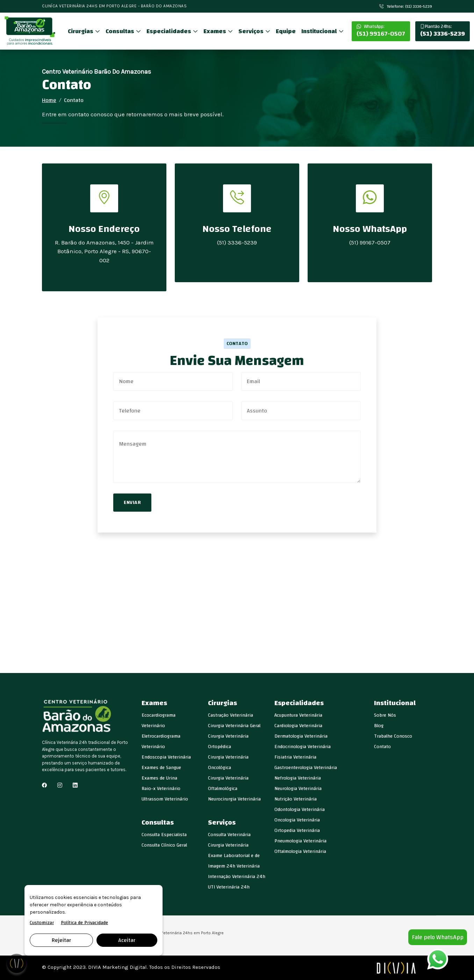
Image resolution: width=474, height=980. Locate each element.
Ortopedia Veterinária (297, 831)
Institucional (320, 31)
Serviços (252, 31)
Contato (382, 747)
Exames (216, 31)
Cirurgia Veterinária (228, 845)
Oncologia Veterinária (297, 820)
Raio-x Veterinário (161, 789)
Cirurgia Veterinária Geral (234, 726)
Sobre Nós (385, 715)
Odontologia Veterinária (300, 810)
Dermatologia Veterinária (301, 736)
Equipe (286, 31)
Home (49, 100)
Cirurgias (81, 31)
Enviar (132, 503)
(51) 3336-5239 (443, 31)
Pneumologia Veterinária (300, 841)
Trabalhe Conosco (393, 736)
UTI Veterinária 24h (229, 887)
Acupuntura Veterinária (298, 715)
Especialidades (170, 31)
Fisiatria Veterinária (295, 757)
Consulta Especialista (164, 835)
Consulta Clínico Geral (164, 845)
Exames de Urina (159, 778)
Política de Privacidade (84, 923)
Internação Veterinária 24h (237, 877)
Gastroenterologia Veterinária (306, 768)
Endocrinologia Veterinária (303, 747)
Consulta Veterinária (229, 835)
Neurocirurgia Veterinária (234, 799)
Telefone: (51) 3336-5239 (406, 6)
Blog (379, 726)
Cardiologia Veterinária (298, 726)
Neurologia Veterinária (298, 789)
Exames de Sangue (161, 768)
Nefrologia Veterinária (298, 778)
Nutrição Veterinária (296, 799)
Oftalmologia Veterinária (300, 851)
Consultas (121, 31)
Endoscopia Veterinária (166, 757)
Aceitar (127, 940)
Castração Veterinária (231, 715)
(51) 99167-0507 (381, 31)
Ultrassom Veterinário (165, 799)
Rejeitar (61, 940)
